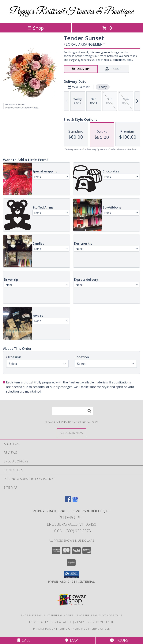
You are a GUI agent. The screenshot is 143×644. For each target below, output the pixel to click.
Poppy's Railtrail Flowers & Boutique (71, 12)
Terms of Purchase (73, 629)
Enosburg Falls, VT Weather (51, 622)
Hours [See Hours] (119, 640)
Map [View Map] (72, 640)
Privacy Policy (44, 629)
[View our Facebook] (68, 501)
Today (103, 87)
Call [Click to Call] (24, 640)
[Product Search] (72, 411)
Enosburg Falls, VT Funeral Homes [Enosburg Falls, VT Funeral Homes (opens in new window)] (47, 615)
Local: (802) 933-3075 (72, 531)
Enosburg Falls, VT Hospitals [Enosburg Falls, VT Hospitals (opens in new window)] (100, 615)
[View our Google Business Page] (75, 501)
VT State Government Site (94, 622)
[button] (71, 574)
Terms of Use (100, 629)
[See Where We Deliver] (72, 433)
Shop (36, 28)
